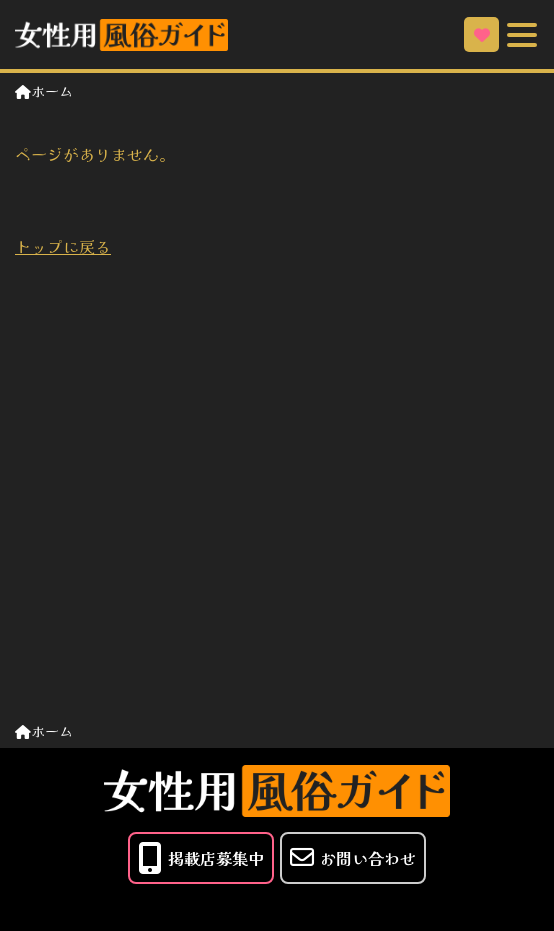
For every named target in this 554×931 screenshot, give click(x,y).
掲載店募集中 (201, 858)
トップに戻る (63, 246)
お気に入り (482, 35)
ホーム (44, 91)
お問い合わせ (353, 857)
